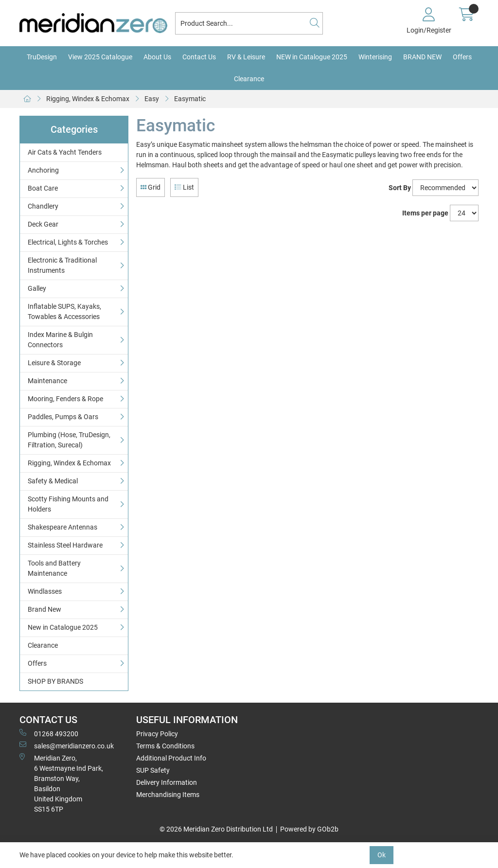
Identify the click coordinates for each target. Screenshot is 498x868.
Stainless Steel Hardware (65, 545)
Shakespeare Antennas (62, 527)
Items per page (425, 213)
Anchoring (43, 170)
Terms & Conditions (165, 746)
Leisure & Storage (54, 363)
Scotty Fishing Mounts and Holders (68, 504)
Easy (152, 99)
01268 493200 (49, 733)
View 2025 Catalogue (100, 57)
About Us (157, 57)
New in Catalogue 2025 (63, 627)
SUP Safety (153, 770)
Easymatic (190, 99)
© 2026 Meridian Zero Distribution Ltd (216, 829)
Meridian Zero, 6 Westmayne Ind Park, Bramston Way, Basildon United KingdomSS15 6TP (61, 783)
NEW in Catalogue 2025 (312, 57)
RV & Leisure (246, 57)
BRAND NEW (422, 57)
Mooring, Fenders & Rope (65, 399)
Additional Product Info (171, 758)
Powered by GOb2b (309, 829)
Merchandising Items (168, 795)
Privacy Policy (157, 734)
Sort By (400, 188)
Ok (382, 855)
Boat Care (43, 188)
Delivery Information (167, 782)
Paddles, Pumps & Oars (63, 417)
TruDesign (42, 57)
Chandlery (43, 206)
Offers (462, 57)
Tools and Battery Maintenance (54, 568)
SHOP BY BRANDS (55, 681)
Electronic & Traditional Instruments (62, 265)
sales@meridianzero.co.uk (67, 745)
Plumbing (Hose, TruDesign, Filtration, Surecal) (69, 440)
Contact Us (199, 57)
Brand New (44, 609)
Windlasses (45, 591)
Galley (37, 288)
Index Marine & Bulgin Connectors (60, 340)
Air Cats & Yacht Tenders (65, 152)
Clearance (249, 79)
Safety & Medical (53, 481)
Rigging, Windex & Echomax (88, 99)
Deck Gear (43, 224)
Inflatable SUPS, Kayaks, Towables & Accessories (64, 311)
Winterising (375, 57)
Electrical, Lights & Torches (68, 242)
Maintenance (47, 381)
